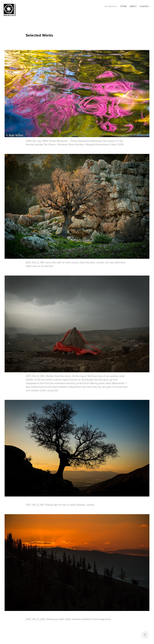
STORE (123, 6)
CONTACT (144, 6)
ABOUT (133, 6)
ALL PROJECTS (111, 6)
